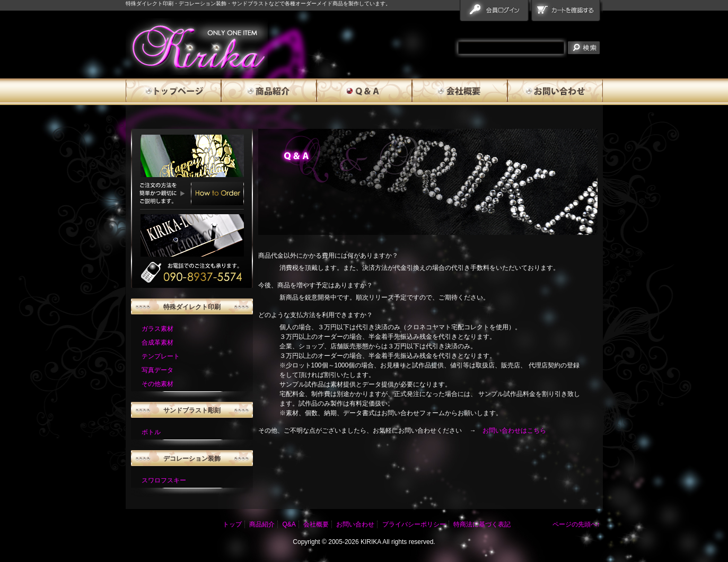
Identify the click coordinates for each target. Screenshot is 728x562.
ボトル (151, 432)
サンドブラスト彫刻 (192, 410)
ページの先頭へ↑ (576, 524)
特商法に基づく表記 (482, 524)
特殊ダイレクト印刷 (192, 307)
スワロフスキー (164, 480)
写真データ (157, 370)
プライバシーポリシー (414, 524)
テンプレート (161, 356)
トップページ (173, 92)
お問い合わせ (555, 92)
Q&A (364, 92)
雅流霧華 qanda (197, 47)
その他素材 (157, 384)
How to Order (217, 194)
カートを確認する (567, 13)
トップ (232, 524)
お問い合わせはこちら (514, 431)
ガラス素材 (157, 329)
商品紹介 (269, 92)
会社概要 (460, 92)
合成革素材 (157, 343)
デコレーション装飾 (192, 459)
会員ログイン (495, 13)
